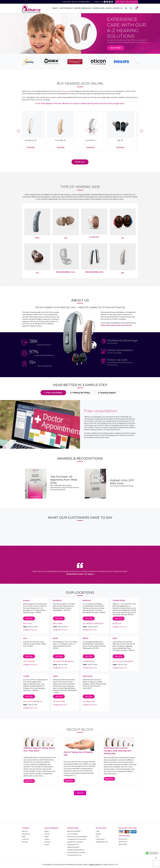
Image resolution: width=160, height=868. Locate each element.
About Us (25, 831)
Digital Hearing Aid (73, 847)
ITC (37, 273)
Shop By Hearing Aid (82, 8)
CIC (66, 238)
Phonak (47, 834)
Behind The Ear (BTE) (74, 831)
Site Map (25, 842)
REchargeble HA (94, 272)
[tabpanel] (80, 424)
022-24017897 (118, 661)
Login (98, 831)
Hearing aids (66, 91)
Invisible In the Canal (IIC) (75, 842)
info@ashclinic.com (30, 630)
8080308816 (128, 661)
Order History (100, 839)
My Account (126, 8)
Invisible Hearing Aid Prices (76, 850)
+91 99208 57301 (89, 702)
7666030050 (99, 623)
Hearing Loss (98, 8)
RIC (123, 273)
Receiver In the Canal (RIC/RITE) (77, 837)
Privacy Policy (123, 839)
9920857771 (38, 702)
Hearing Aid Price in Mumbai (76, 852)
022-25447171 (28, 702)
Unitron (47, 839)
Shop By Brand (66, 8)
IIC (123, 238)
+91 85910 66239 (89, 661)
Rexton (47, 844)
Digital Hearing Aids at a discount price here (116, 325)
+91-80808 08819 (84, 2)
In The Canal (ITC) (73, 834)
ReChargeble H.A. (66, 272)
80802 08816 (58, 623)
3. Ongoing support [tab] (107, 393)
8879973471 (117, 624)
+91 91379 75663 (59, 702)
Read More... (29, 781)
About (55, 8)
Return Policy (123, 844)
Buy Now (116, 48)
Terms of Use (123, 842)
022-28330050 (88, 623)
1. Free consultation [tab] (53, 393)
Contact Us (118, 8)
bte (37, 238)
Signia (46, 831)
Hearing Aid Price (73, 844)
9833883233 (69, 661)
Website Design (94, 865)
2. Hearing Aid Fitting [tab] (80, 393)
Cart (97, 837)
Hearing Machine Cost (74, 855)
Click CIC (94, 237)
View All (80, 162)
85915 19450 (28, 623)
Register (99, 834)
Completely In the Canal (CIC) (77, 839)
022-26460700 (58, 661)
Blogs (108, 8)
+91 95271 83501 (29, 661)
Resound (47, 842)
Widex (47, 837)
